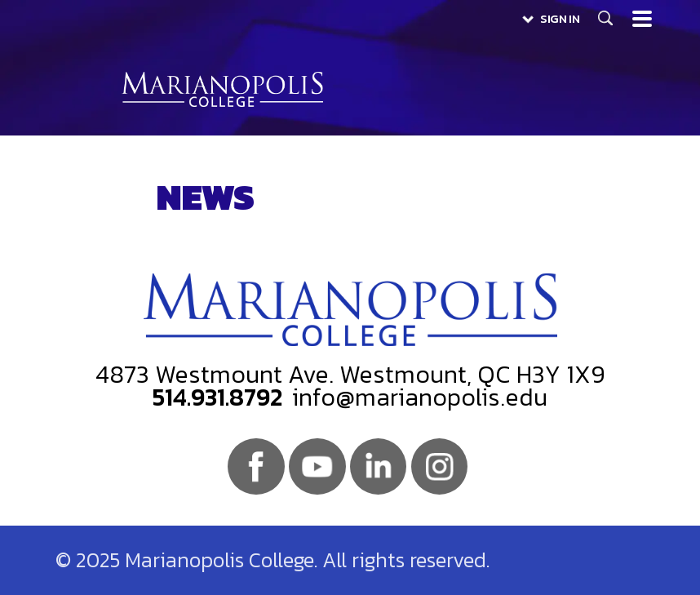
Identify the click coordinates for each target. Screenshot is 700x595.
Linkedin (378, 466)
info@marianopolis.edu (420, 397)
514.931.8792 (217, 397)
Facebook (256, 466)
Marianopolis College (222, 89)
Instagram (439, 466)
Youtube (317, 466)
